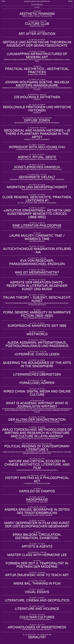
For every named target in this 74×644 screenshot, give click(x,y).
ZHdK (70, 1)
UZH (3, 1)
